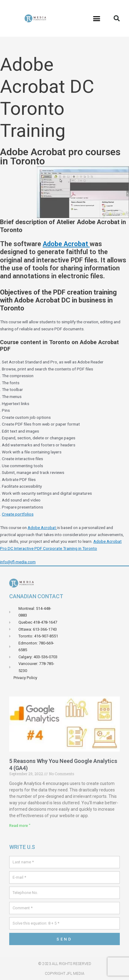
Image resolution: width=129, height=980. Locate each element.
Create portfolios (18, 514)
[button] (97, 18)
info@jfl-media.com (18, 562)
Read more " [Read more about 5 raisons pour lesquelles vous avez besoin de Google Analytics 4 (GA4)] (20, 826)
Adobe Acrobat (66, 244)
